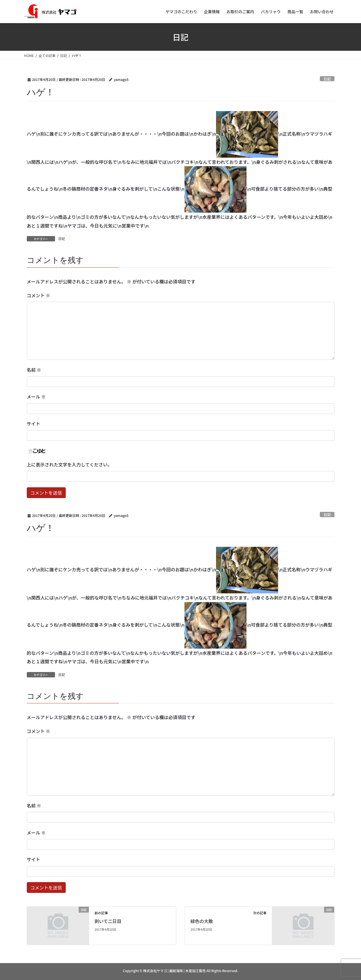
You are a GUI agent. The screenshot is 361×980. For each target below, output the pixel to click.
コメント (39, 295)
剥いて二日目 (108, 921)
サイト (34, 424)
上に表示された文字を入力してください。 (70, 464)
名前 (34, 370)
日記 (327, 79)
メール (36, 397)
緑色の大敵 (202, 921)
